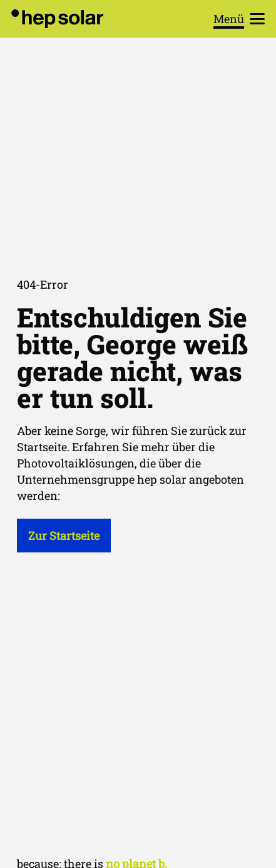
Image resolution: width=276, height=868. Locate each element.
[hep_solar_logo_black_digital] (57, 19)
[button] (239, 19)
